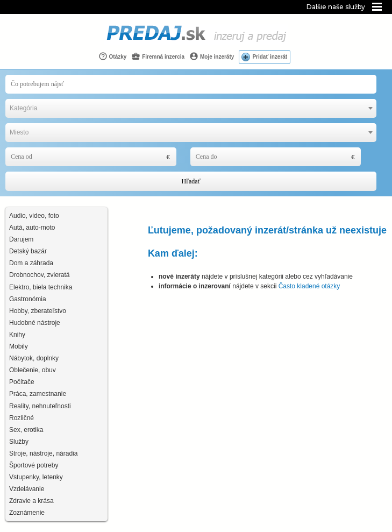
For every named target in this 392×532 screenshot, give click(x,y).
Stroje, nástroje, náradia (43, 453)
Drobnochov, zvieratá (40, 275)
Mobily (19, 346)
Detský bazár (28, 251)
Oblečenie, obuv (33, 370)
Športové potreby (34, 465)
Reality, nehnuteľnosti (40, 406)
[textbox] (191, 108)
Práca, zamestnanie (38, 394)
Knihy (17, 335)
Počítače (22, 382)
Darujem (21, 239)
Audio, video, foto (34, 216)
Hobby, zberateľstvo (38, 311)
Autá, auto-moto (32, 228)
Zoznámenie (27, 513)
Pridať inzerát (270, 57)
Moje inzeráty (212, 56)
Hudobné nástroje (35, 323)
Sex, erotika (26, 430)
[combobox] (191, 108)
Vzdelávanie (27, 489)
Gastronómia (28, 299)
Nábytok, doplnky (34, 358)
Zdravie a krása (31, 501)
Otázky (113, 56)
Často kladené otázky (309, 286)
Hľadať (191, 181)
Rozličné (22, 418)
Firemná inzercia (158, 56)
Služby (19, 442)
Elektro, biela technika (41, 287)
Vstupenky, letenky (36, 477)
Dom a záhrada (31, 263)
